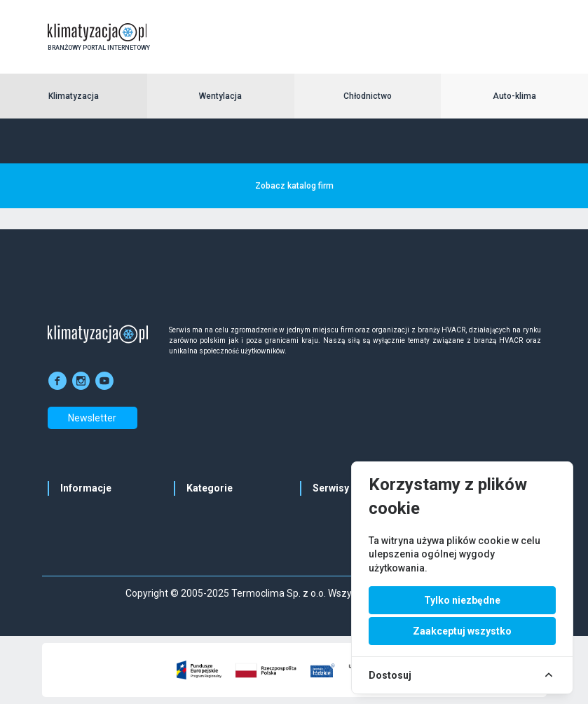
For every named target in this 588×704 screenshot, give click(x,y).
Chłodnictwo (368, 96)
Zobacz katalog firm (294, 186)
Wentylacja (220, 96)
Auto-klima (514, 96)
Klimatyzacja (74, 96)
